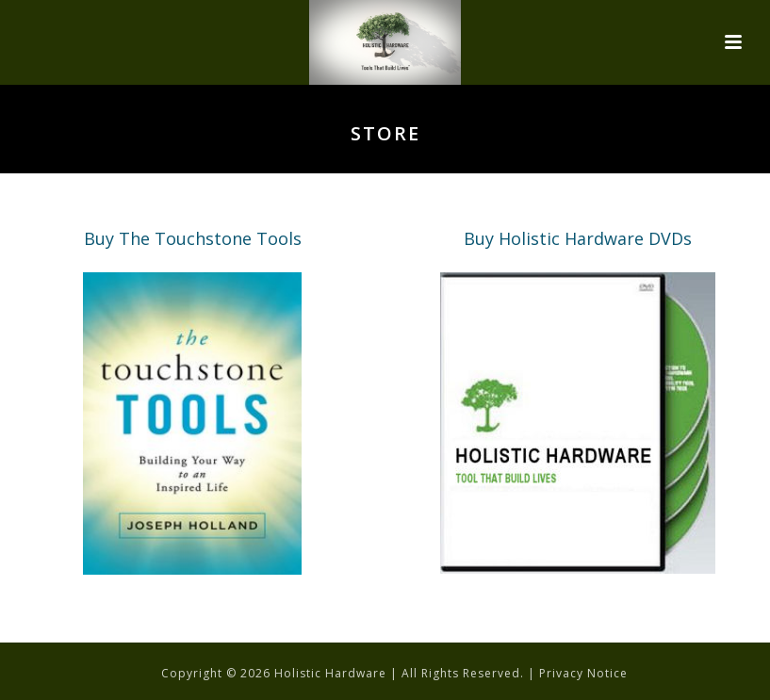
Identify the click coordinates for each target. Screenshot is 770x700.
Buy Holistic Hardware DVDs (578, 238)
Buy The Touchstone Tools (193, 238)
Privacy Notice (583, 673)
